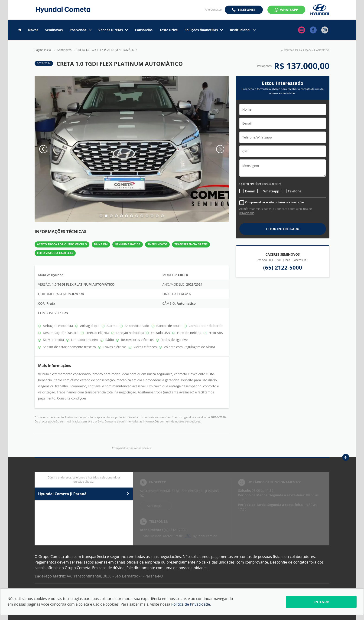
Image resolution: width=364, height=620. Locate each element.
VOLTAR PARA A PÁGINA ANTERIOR (307, 50)
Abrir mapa (154, 506)
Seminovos (64, 50)
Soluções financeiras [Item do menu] (204, 30)
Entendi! (321, 602)
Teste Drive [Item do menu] (169, 30)
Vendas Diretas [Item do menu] (113, 30)
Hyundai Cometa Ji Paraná (84, 494)
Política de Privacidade (190, 604)
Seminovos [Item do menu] (54, 30)
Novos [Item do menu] (33, 30)
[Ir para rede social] (302, 30)
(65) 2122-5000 (283, 267)
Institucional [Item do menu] (243, 30)
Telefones (246, 10)
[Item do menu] (20, 30)
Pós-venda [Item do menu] (81, 30)
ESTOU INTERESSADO (283, 229)
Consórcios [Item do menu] (144, 30)
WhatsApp (289, 10)
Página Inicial (43, 50)
